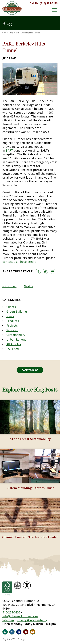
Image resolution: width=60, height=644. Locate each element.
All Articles (14, 344)
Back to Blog (30, 370)
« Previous (9, 286)
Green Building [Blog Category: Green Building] (17, 311)
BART (9, 150)
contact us (10, 262)
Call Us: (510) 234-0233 (44, 3)
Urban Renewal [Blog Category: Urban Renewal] (17, 339)
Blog (11, 33)
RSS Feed (13, 349)
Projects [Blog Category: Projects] (12, 325)
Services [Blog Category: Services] (12, 330)
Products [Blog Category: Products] (13, 321)
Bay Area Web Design (14, 639)
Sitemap (8, 620)
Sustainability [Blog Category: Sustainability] (16, 335)
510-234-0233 (11, 612)
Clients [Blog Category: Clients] (11, 307)
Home (4, 33)
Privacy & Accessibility (32, 620)
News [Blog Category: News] (10, 316)
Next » (28, 286)
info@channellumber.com (20, 616)
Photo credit (27, 262)
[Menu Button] (54, 10)
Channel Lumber (12, 8)
